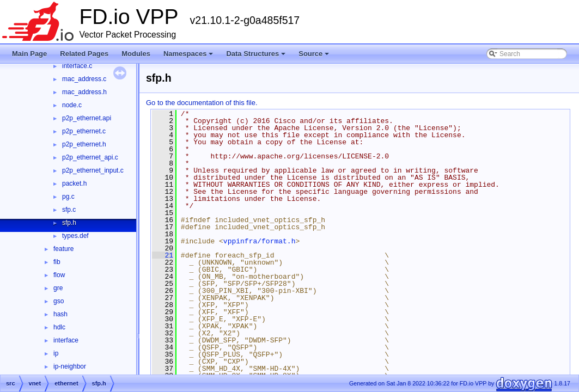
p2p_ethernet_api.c (90, 157)
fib (57, 262)
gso (59, 301)
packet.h (74, 183)
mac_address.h (84, 92)
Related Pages (84, 54)
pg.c (68, 197)
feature (63, 249)
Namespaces (188, 54)
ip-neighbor (70, 366)
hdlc (59, 327)
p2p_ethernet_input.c (93, 170)
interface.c (77, 66)
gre (58, 288)
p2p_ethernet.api (87, 118)
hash (60, 314)
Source (314, 54)
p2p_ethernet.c (84, 131)
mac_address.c (84, 79)
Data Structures (256, 54)
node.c (72, 105)
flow (59, 275)
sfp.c (69, 210)
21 (163, 255)
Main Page (29, 54)
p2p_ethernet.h (84, 144)
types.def (75, 236)
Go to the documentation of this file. (202, 103)
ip (56, 353)
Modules (136, 54)
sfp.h (69, 223)
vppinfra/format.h (260, 241)
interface (66, 340)
